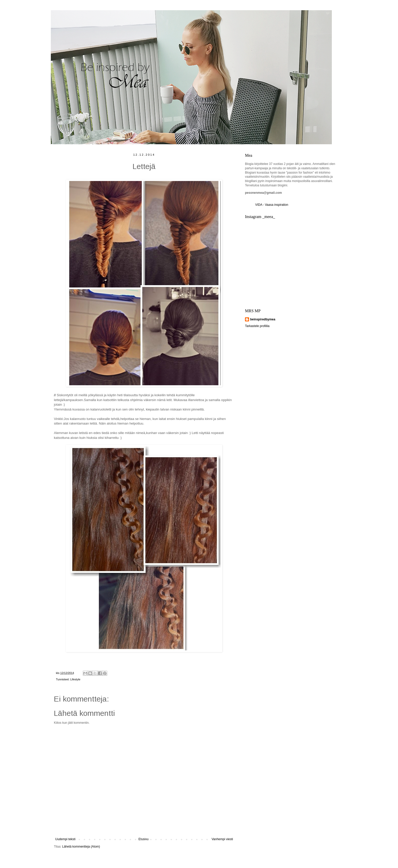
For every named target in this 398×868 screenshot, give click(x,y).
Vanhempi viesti (222, 839)
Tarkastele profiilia (257, 326)
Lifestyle (75, 679)
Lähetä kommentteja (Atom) (81, 847)
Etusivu (143, 839)
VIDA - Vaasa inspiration (272, 205)
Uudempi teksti (65, 839)
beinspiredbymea (263, 319)
